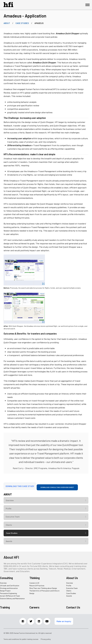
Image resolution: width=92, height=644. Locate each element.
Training (5, 607)
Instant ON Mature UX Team (10, 596)
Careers (34, 607)
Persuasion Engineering (8, 593)
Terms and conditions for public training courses (21, 639)
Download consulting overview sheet (57, 487)
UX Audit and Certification (10, 586)
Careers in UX (34, 583)
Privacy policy (46, 639)
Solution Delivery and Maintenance (12, 598)
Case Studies (22, 23)
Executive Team (13, 517)
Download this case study (20, 486)
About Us (72, 578)
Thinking (35, 578)
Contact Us (73, 607)
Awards (9, 541)
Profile (9, 508)
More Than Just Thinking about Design (43, 588)
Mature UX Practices (37, 586)
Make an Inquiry (64, 621)
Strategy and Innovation (9, 588)
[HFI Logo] (8, 6)
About (7, 23)
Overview (10, 500)
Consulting (6, 578)
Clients (9, 525)
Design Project (5, 591)
